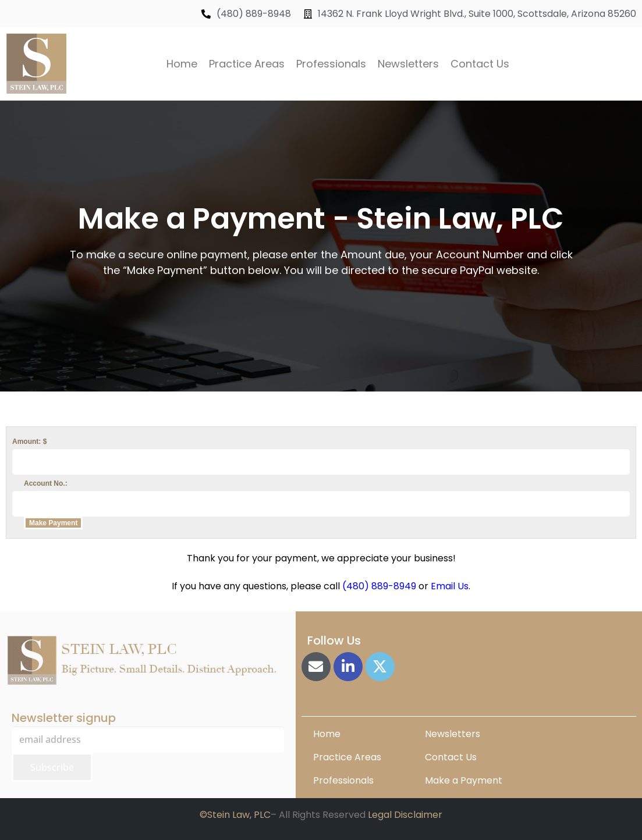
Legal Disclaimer (405, 815)
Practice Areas (247, 64)
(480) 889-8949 (379, 586)
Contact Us (480, 64)
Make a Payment (464, 780)
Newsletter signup (64, 718)
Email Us (450, 586)
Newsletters (408, 64)
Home (182, 64)
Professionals (331, 64)
